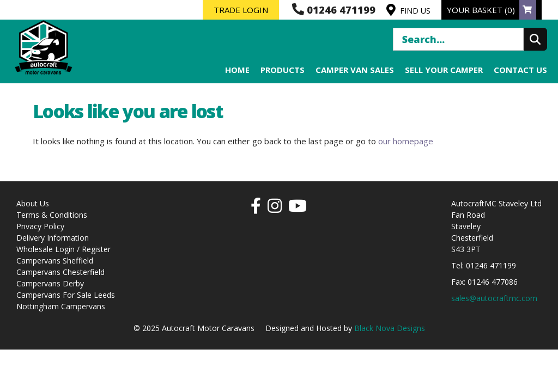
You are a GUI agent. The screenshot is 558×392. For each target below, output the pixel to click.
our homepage (406, 141)
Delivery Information (53, 238)
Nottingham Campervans (61, 306)
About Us (33, 203)
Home (237, 70)
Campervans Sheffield (55, 261)
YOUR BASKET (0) (492, 10)
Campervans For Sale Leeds (66, 295)
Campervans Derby (50, 283)
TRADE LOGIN (241, 10)
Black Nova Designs (390, 328)
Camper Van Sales (355, 70)
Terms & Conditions (52, 215)
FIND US (408, 10)
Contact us (520, 70)
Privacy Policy (40, 226)
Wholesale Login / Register (63, 249)
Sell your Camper (444, 70)
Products (283, 70)
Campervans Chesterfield (60, 272)
